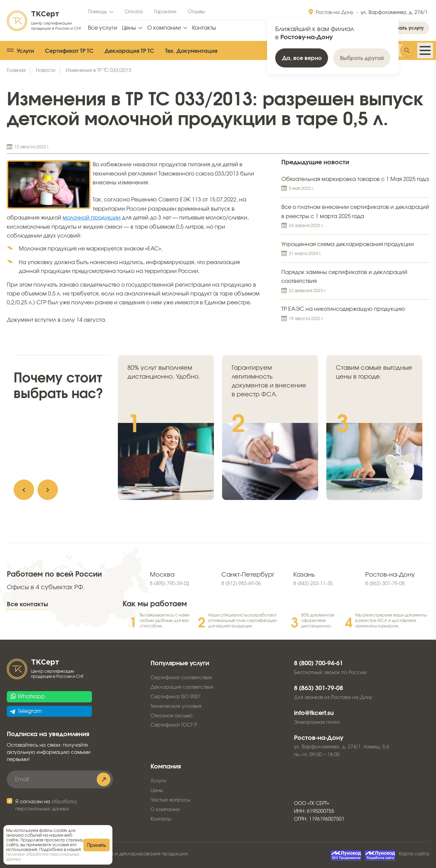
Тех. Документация (191, 51)
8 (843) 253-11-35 (313, 584)
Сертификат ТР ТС (69, 51)
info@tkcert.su (314, 713)
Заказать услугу (405, 28)
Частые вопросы (170, 800)
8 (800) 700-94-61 (318, 664)
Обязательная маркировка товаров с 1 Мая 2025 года (355, 184)
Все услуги (103, 28)
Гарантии (165, 12)
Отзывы (196, 12)
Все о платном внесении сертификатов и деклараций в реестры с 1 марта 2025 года (355, 217)
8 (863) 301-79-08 (385, 584)
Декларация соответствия (182, 687)
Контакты (204, 28)
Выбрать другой (362, 58)
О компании (164, 28)
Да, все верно (302, 58)
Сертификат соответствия (181, 678)
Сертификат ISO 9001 (176, 697)
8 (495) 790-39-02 (170, 584)
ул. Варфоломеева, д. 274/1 (394, 13)
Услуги (25, 51)
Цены (129, 28)
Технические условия (176, 706)
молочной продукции (92, 218)
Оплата (134, 12)
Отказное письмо (172, 716)
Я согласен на (46, 805)
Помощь (97, 12)
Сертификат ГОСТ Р (174, 725)
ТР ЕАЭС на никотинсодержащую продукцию (355, 314)
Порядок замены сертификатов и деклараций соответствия (355, 282)
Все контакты (27, 605)
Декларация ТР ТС (129, 51)
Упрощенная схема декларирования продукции (355, 249)
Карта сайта (414, 854)
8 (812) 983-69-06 (241, 584)
